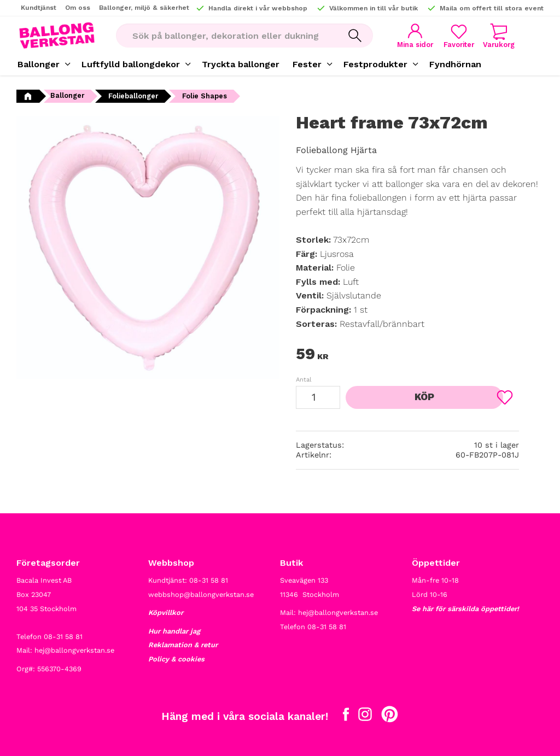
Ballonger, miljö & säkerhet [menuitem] (144, 8)
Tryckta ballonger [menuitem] (241, 64)
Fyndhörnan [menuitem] (455, 64)
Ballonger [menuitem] (39, 64)
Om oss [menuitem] (78, 8)
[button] (452, 36)
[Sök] (344, 36)
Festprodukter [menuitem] (375, 64)
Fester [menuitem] (307, 64)
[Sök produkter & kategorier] (220, 36)
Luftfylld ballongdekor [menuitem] (131, 64)
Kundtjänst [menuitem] (39, 8)
